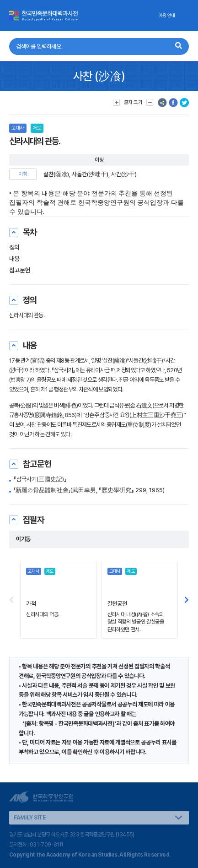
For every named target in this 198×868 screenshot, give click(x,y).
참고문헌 (20, 270)
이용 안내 (167, 15)
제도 (37, 128)
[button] (187, 600)
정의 (14, 247)
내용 (14, 259)
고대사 (18, 128)
